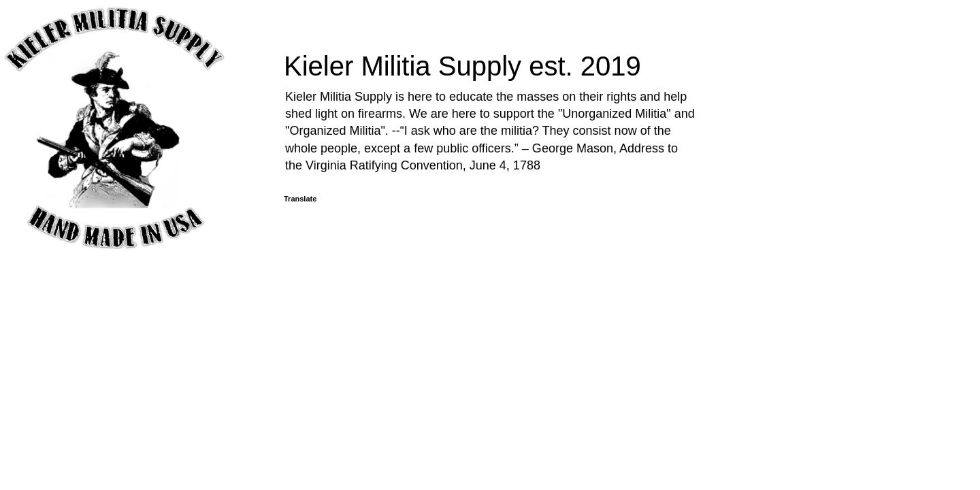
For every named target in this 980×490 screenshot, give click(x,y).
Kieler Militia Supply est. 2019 (462, 66)
